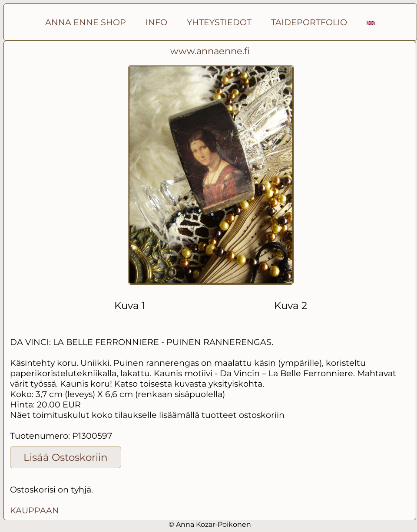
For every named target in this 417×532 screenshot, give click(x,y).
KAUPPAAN (35, 510)
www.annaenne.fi (210, 51)
